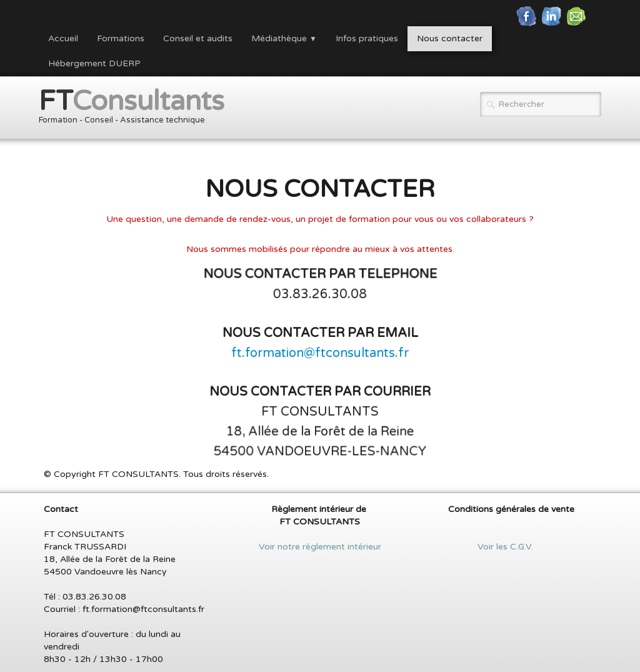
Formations (121, 38)
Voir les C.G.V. (512, 547)
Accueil (63, 38)
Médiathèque (284, 38)
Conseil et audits (198, 38)
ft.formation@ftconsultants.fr (320, 353)
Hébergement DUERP (94, 63)
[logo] (136, 109)
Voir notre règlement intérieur (320, 547)
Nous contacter (450, 38)
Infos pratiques (367, 38)
